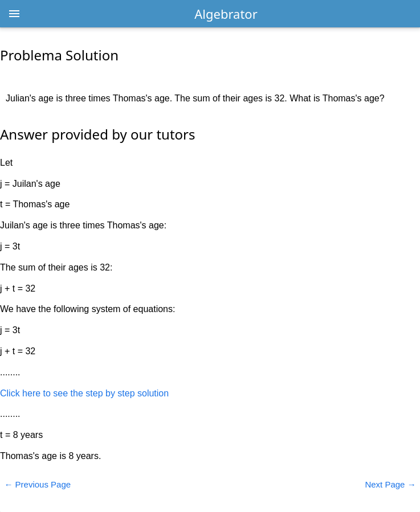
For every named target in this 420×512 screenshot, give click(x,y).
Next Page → (390, 484)
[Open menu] (14, 14)
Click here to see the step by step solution (84, 393)
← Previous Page (37, 484)
